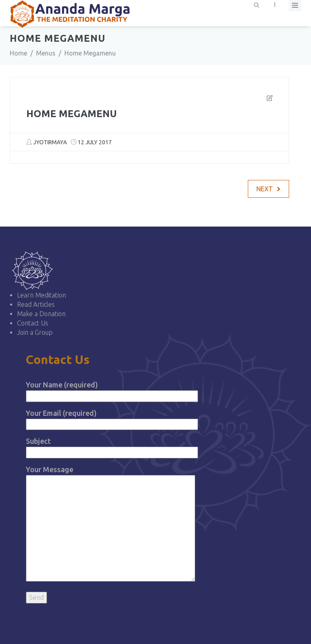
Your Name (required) (112, 390)
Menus (46, 53)
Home (18, 53)
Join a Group (35, 332)
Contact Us (33, 323)
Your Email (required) (112, 418)
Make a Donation (41, 314)
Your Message (111, 524)
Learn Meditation (42, 295)
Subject (112, 446)
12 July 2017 (95, 142)
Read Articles (36, 304)
